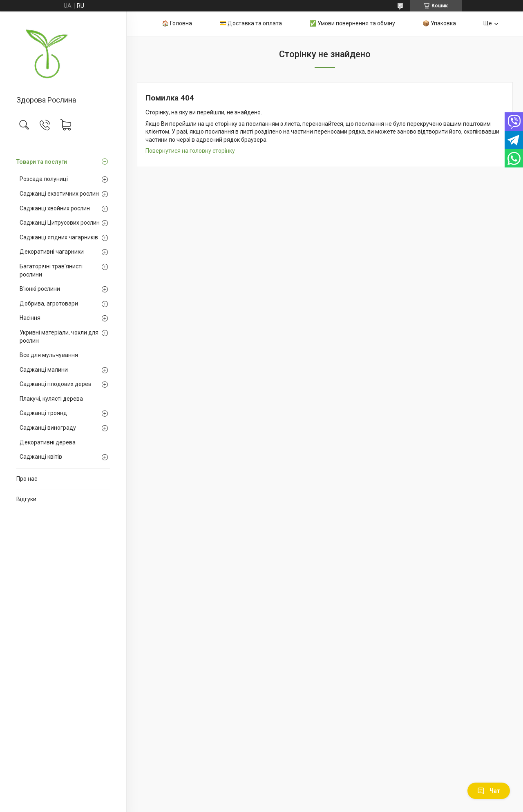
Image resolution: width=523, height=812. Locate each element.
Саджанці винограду (48, 428)
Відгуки (26, 499)
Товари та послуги (42, 162)
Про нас (27, 479)
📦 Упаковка (439, 23)
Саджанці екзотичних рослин (59, 194)
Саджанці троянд (43, 413)
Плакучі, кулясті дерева (51, 399)
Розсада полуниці (44, 179)
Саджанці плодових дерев (56, 384)
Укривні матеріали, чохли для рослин (59, 337)
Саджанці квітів (41, 457)
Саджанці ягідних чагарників (59, 237)
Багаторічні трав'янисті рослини (51, 270)
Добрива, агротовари (49, 303)
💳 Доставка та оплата (251, 23)
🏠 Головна (177, 23)
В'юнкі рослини (40, 289)
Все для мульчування (49, 355)
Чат (489, 791)
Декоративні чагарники (52, 252)
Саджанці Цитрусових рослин (60, 223)
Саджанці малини (44, 370)
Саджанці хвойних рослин (55, 208)
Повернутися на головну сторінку (190, 151)
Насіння (30, 318)
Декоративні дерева (48, 442)
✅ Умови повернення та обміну (352, 23)
